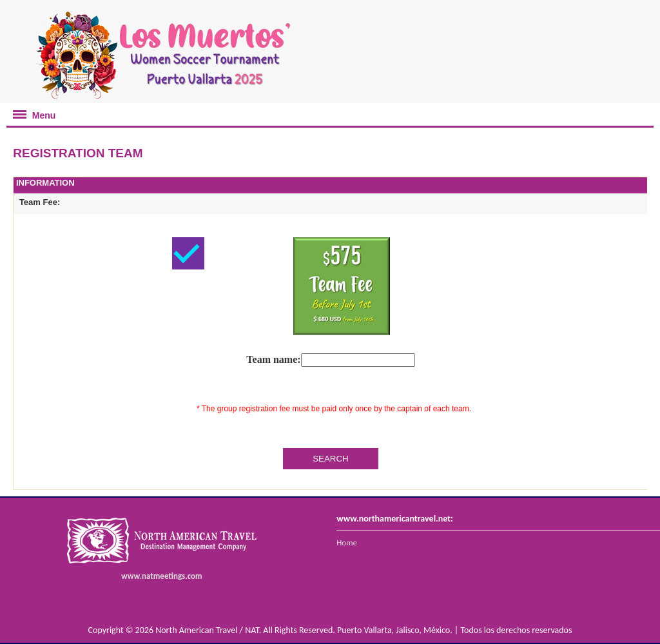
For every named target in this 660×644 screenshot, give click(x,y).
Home (347, 542)
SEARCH (331, 459)
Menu (31, 112)
